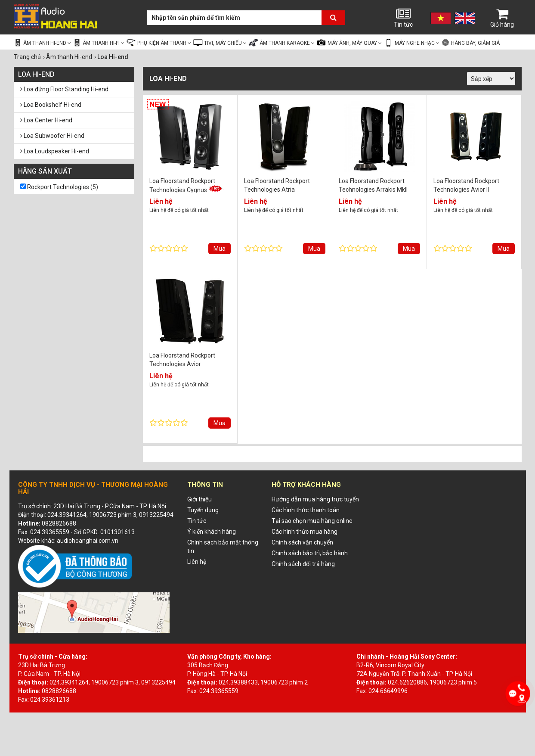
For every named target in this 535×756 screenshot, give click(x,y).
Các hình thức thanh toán (306, 510)
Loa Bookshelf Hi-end (51, 105)
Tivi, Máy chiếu (220, 43)
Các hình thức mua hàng (305, 532)
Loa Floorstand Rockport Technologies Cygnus (186, 185)
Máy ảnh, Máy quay (349, 43)
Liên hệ (197, 562)
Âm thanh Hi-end (43, 43)
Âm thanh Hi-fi (99, 43)
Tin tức (403, 18)
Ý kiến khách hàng (212, 532)
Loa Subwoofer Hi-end (52, 136)
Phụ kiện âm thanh (159, 43)
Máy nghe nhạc (411, 43)
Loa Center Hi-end (46, 120)
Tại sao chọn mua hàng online (312, 521)
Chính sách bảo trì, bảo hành (310, 553)
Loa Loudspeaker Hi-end (55, 151)
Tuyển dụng (203, 510)
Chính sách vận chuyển (302, 542)
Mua (220, 249)
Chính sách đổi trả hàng (303, 564)
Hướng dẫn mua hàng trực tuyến (315, 499)
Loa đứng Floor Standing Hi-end (64, 89)
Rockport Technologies (58, 187)
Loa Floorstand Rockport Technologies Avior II (466, 185)
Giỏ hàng (502, 18)
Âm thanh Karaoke (281, 43)
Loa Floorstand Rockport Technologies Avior (182, 359)
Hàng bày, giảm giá (470, 43)
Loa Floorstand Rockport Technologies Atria (277, 185)
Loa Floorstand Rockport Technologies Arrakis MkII (373, 185)
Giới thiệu (199, 499)
